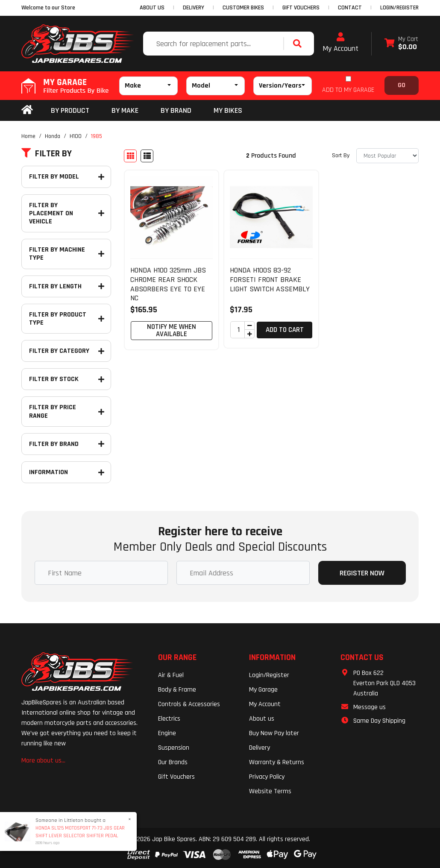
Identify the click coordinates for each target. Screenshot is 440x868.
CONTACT (350, 8)
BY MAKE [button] (125, 110)
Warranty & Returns (277, 762)
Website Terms (270, 791)
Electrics (169, 719)
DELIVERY (194, 8)
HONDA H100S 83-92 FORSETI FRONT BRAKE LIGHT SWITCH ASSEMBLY (270, 279)
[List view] (147, 156)
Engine (167, 733)
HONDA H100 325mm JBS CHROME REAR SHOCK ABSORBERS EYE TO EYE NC (168, 284)
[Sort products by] (387, 156)
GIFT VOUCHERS (301, 8)
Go (402, 85)
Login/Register (399, 8)
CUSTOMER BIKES (243, 8)
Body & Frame (177, 690)
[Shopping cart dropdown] (401, 44)
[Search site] (299, 44)
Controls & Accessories (189, 704)
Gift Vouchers (176, 777)
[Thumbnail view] (130, 156)
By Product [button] (70, 110)
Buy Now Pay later (274, 733)
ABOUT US (152, 8)
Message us (370, 707)
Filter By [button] (47, 154)
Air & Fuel (171, 675)
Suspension (174, 748)
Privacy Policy (267, 777)
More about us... (43, 761)
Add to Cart (285, 330)
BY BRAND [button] (176, 110)
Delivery (260, 748)
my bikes (228, 110)
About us (262, 719)
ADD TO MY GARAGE (348, 90)
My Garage (263, 690)
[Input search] (214, 44)
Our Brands (173, 762)
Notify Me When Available (172, 330)
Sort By (341, 155)
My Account (340, 43)
